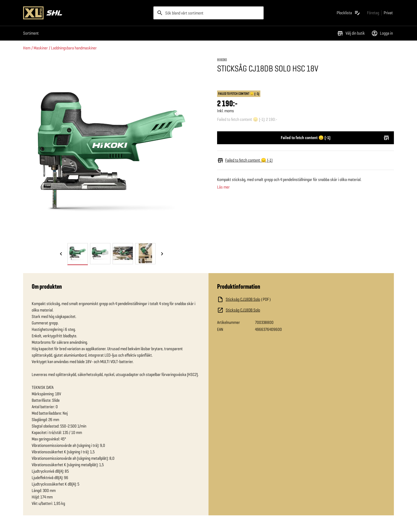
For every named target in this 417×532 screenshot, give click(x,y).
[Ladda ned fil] (271, 299)
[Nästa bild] (162, 254)
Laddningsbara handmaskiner (74, 48)
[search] (208, 13)
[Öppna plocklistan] (349, 13)
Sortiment (31, 33)
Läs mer (223, 187)
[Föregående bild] (61, 254)
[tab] (78, 254)
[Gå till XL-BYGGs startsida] (86, 13)
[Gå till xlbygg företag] (373, 13)
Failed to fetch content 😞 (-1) (305, 138)
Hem (27, 48)
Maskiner (41, 48)
